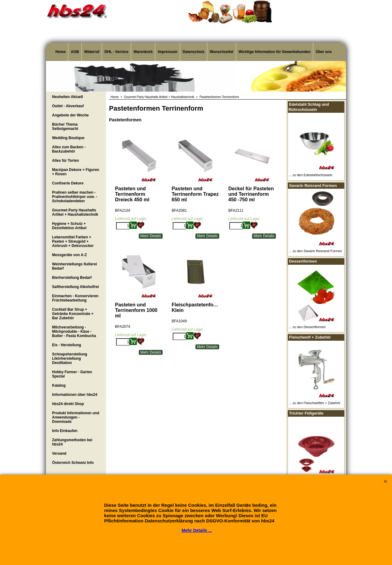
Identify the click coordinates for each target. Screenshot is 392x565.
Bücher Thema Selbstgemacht (65, 127)
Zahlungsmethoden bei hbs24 (72, 442)
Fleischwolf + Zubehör (310, 337)
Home (60, 52)
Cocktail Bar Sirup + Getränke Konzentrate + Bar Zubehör (73, 314)
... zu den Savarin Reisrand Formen (315, 251)
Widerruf (92, 52)
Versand (59, 453)
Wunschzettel (222, 52)
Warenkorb (143, 52)
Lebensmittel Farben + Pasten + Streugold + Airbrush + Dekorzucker (73, 241)
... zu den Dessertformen (307, 327)
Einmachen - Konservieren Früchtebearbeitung (75, 298)
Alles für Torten (66, 161)
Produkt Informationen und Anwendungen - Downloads (76, 417)
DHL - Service (116, 52)
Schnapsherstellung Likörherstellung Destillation (70, 358)
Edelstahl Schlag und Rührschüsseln (309, 107)
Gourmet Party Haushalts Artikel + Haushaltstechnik (75, 212)
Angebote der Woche (70, 115)
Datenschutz (193, 52)
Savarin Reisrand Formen (313, 186)
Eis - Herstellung (67, 345)
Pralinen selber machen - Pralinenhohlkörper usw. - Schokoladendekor (75, 197)
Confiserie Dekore (68, 183)
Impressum (168, 52)
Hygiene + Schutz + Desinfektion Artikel (69, 226)
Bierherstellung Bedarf (72, 278)
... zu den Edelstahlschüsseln (311, 175)
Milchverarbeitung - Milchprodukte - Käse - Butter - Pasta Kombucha (74, 332)
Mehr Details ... (197, 530)
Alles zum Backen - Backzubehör (69, 149)
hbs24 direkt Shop (68, 404)
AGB (75, 52)
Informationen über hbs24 (75, 395)
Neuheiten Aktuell (68, 97)
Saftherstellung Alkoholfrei (75, 287)
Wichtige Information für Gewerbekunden (275, 52)
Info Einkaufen (65, 431)
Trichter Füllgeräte (306, 413)
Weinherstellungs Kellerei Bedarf (75, 266)
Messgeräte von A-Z (70, 255)
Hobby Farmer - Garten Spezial (72, 374)
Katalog (59, 385)
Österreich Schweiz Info (73, 463)
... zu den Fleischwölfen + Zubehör (315, 403)
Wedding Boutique (68, 138)
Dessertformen (303, 261)
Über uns (324, 52)
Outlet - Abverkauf (68, 106)
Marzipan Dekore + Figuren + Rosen (76, 172)
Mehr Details (151, 236)
